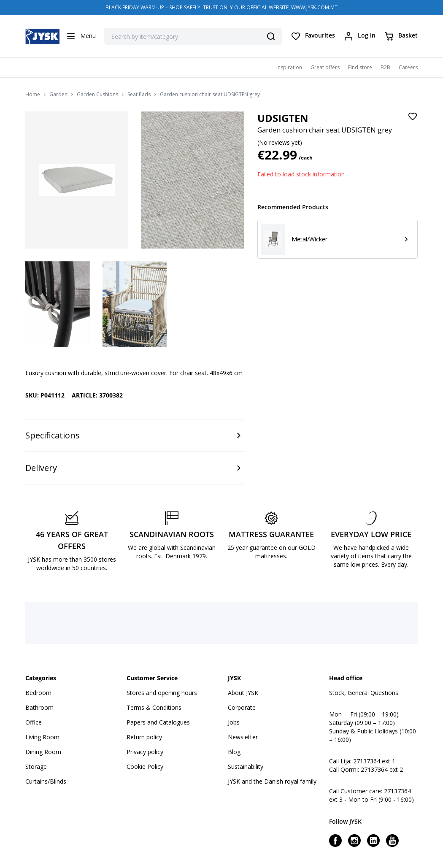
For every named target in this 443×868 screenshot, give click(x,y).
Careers (408, 67)
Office (34, 722)
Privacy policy (145, 752)
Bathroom (39, 707)
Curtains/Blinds (46, 781)
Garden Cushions (97, 95)
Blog (234, 752)
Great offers (325, 67)
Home (33, 95)
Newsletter (243, 737)
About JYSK (243, 693)
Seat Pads (139, 95)
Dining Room (43, 752)
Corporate (242, 707)
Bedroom (38, 693)
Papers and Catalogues (158, 722)
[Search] (271, 36)
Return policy (144, 737)
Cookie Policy (145, 767)
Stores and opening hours (162, 693)
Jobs (234, 722)
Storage (36, 767)
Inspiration (289, 67)
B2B (385, 67)
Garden (58, 95)
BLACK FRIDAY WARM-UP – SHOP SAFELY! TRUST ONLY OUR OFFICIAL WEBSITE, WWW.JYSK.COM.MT (221, 7)
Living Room (42, 737)
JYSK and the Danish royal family (272, 781)
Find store (360, 67)
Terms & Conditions (154, 707)
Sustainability (246, 767)
